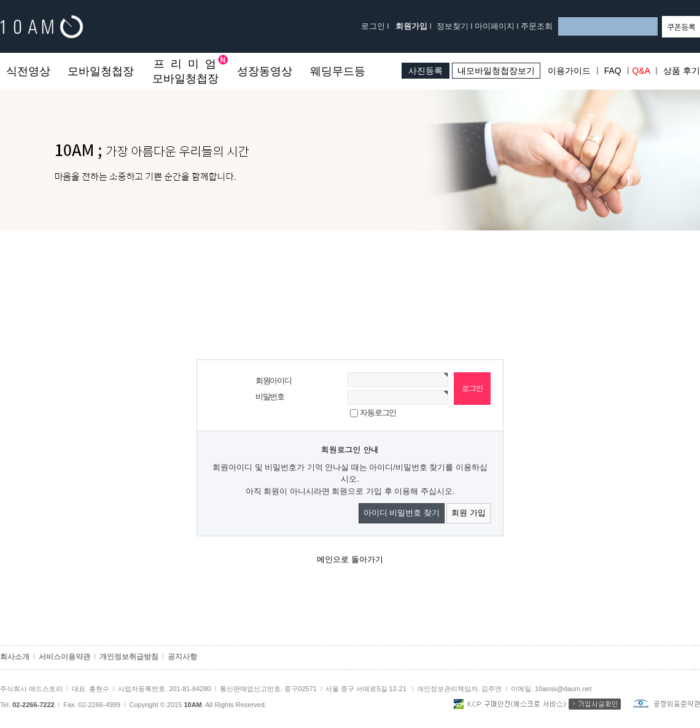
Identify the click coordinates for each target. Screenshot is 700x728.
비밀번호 (270, 397)
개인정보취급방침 (129, 657)
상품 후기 (682, 71)
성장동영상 (265, 71)
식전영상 (28, 71)
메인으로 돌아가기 (350, 559)
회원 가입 (469, 513)
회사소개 (15, 657)
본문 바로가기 (0, 53)
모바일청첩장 (101, 71)
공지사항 (182, 657)
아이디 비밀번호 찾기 (402, 513)
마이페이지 (495, 26)
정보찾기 (453, 26)
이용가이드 (569, 71)
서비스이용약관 (64, 657)
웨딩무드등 (338, 71)
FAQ (613, 71)
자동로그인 (378, 413)
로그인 (373, 26)
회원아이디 (274, 381)
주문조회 (537, 26)
